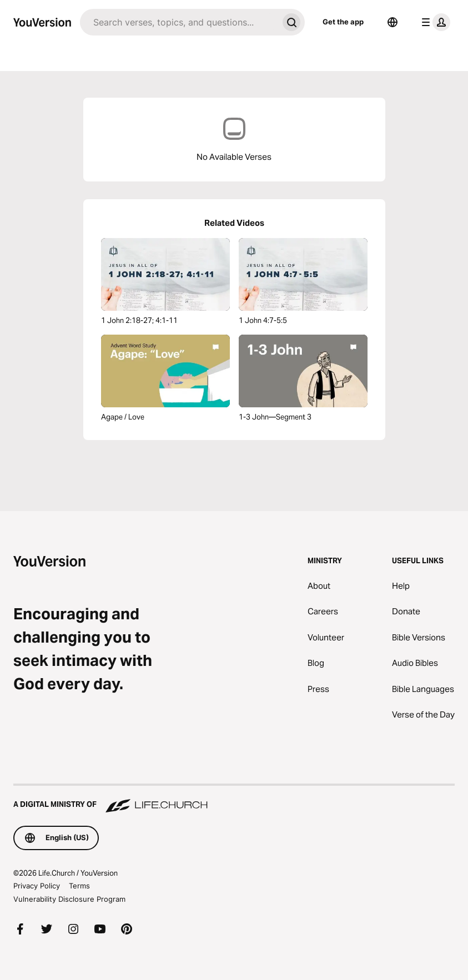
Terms (79, 886)
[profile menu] (434, 22)
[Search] (179, 22)
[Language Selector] (392, 22)
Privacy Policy (37, 886)
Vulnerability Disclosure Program (69, 899)
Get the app (343, 22)
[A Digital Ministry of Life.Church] (234, 799)
